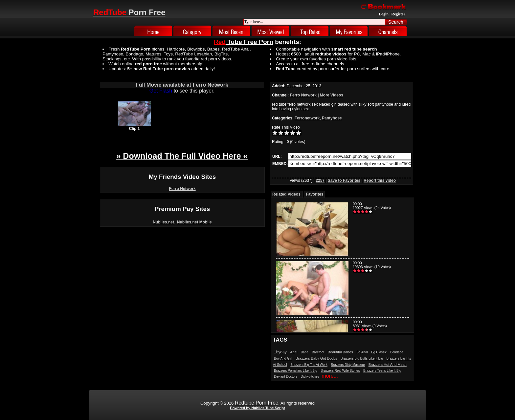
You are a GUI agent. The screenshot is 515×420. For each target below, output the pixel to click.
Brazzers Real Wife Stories (340, 371)
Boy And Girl (283, 358)
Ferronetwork (307, 118)
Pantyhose (332, 118)
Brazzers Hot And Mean (388, 365)
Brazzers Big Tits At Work (309, 365)
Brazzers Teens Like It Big (382, 371)
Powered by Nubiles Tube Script (257, 408)
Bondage (397, 352)
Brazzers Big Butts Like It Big (362, 358)
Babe (305, 352)
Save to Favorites (344, 180)
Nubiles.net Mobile (194, 222)
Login (384, 14)
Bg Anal (362, 352)
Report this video (380, 180)
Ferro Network (182, 189)
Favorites (314, 194)
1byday (280, 352)
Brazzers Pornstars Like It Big (296, 371)
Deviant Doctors (286, 377)
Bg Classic (379, 352)
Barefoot (318, 352)
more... (330, 376)
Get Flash (161, 91)
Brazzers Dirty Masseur (348, 365)
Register (398, 14)
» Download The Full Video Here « (182, 156)
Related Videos (286, 194)
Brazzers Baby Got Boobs (316, 358)
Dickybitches (310, 377)
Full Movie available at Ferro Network (182, 85)
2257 (320, 180)
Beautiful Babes (340, 352)
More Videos (332, 95)
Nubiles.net (163, 222)
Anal (294, 352)
